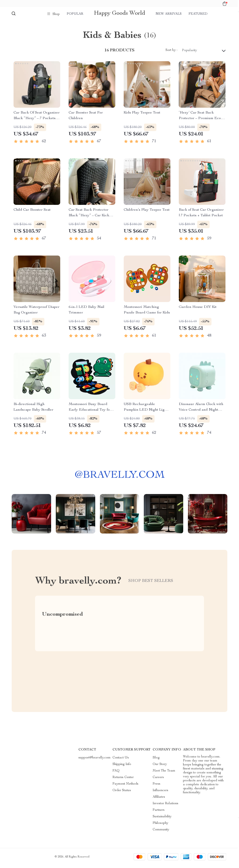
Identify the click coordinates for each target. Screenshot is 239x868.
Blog (156, 760)
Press (156, 786)
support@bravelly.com (95, 760)
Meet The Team (164, 773)
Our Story (160, 767)
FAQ (116, 773)
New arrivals (169, 14)
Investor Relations (165, 806)
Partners (159, 813)
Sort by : (171, 53)
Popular (75, 14)
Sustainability (162, 819)
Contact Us (121, 760)
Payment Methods (125, 786)
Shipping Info (122, 767)
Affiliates (159, 800)
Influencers (160, 793)
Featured (198, 14)
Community (161, 832)
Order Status (122, 793)
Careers (158, 780)
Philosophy (160, 826)
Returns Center (123, 780)
